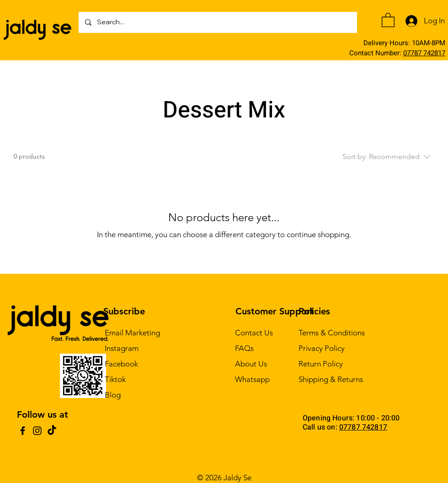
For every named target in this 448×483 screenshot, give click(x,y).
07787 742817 (424, 53)
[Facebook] (23, 431)
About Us (251, 364)
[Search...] (217, 22)
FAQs (244, 348)
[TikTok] (52, 431)
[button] (388, 19)
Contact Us (254, 333)
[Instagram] (37, 431)
